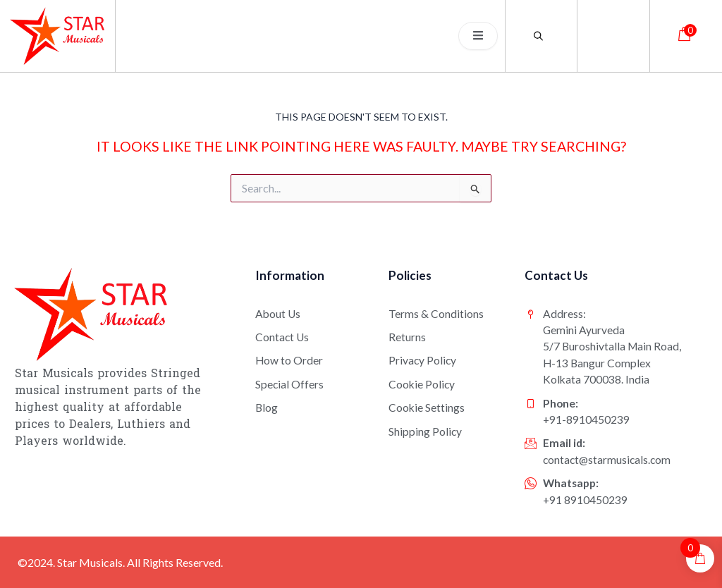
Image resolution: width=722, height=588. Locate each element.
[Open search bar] (541, 36)
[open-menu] (478, 36)
